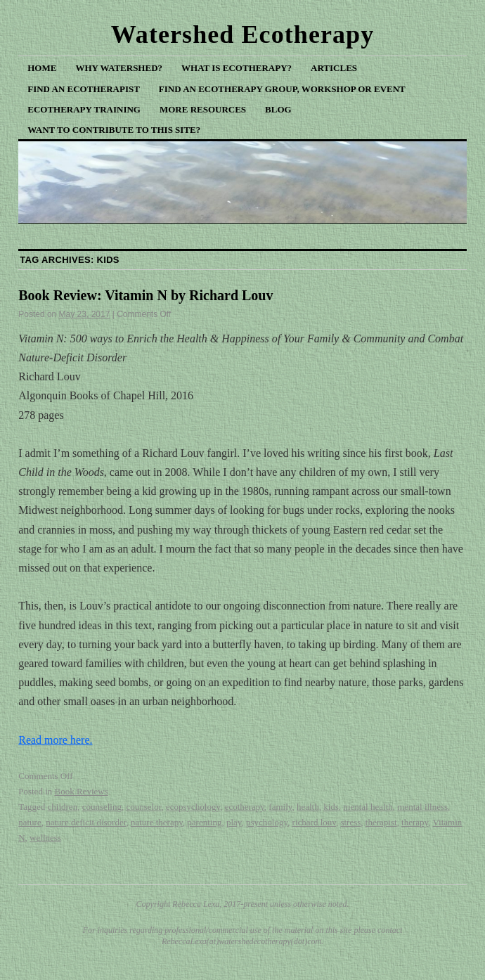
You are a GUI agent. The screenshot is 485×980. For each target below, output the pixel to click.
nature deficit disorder (86, 822)
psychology (267, 822)
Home (42, 68)
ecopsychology (193, 807)
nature (30, 822)
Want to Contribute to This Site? (114, 130)
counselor (143, 807)
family (280, 807)
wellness (45, 838)
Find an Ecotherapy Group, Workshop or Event (282, 89)
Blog (278, 109)
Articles (334, 68)
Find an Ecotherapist (84, 89)
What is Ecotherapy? (237, 68)
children (63, 807)
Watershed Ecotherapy (243, 34)
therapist (381, 822)
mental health (368, 807)
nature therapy (157, 822)
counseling (102, 807)
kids (331, 807)
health (308, 807)
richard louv (314, 822)
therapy (415, 822)
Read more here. (55, 740)
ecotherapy (245, 807)
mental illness (422, 807)
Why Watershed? (119, 68)
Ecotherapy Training (84, 109)
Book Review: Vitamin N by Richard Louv (145, 295)
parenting (204, 822)
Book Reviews (82, 791)
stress (350, 822)
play (234, 822)
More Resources (203, 109)
